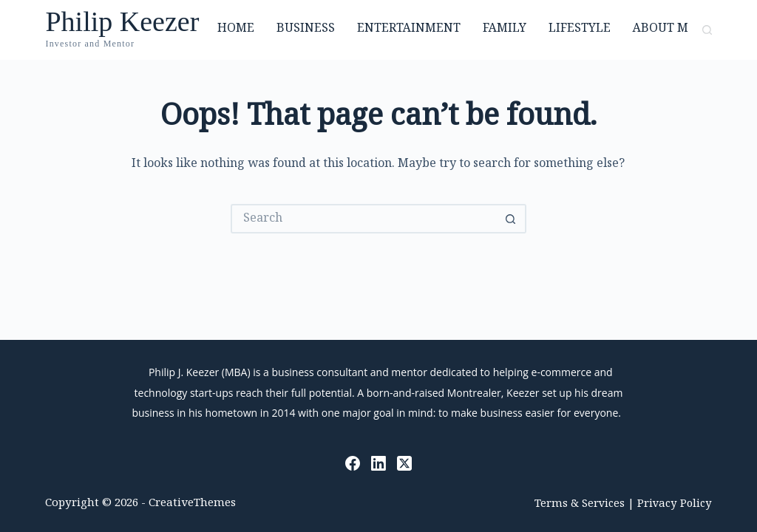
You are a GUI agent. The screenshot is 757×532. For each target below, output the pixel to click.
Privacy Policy (675, 504)
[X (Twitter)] (404, 463)
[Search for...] (364, 219)
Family (505, 29)
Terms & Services (580, 504)
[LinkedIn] (378, 463)
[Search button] (512, 219)
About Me (664, 29)
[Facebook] (353, 463)
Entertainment (409, 29)
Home (236, 29)
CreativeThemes (192, 504)
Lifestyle (580, 29)
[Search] (707, 30)
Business (306, 29)
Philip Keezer (122, 21)
